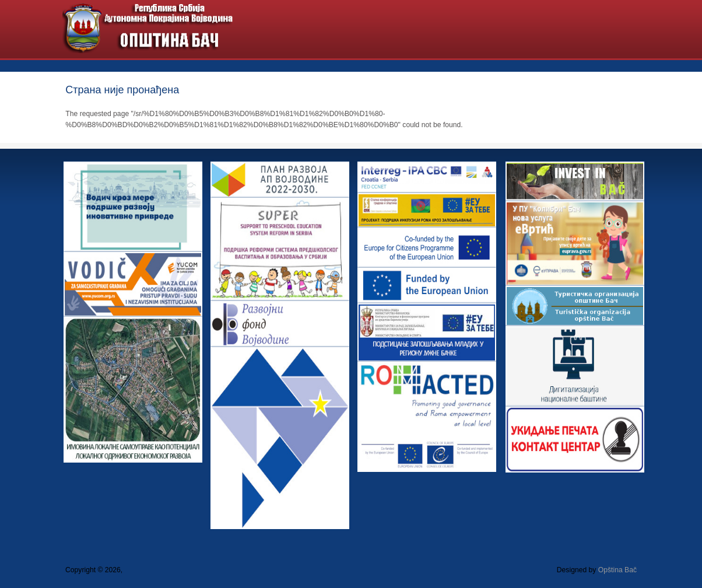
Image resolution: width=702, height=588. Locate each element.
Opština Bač (617, 570)
